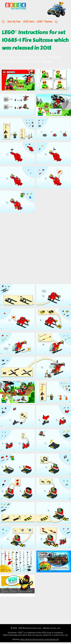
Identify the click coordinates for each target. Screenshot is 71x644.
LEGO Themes (45, 22)
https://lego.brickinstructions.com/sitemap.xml (39, 639)
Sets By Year (14, 22)
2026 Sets (29, 22)
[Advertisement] (33, 248)
